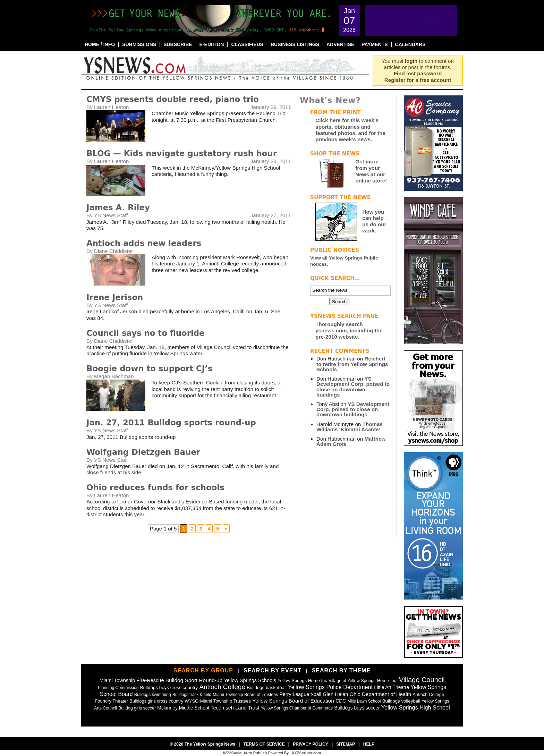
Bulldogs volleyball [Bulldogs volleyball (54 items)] (401, 701)
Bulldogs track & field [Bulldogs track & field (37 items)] (192, 695)
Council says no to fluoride (146, 333)
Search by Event (273, 670)
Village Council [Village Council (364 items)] (422, 680)
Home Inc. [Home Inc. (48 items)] (387, 681)
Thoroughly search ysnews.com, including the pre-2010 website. (349, 330)
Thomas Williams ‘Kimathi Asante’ (350, 427)
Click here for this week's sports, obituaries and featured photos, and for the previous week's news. (350, 130)
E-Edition (212, 44)
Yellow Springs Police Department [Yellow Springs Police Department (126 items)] (330, 687)
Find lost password (418, 73)
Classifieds (247, 44)
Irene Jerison (115, 297)
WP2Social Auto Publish (245, 753)
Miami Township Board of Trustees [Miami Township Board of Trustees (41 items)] (245, 695)
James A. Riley (118, 207)
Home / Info (100, 44)
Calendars (410, 44)
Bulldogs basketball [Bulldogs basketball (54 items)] (267, 687)
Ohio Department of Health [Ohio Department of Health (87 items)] (381, 694)
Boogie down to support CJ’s (150, 368)
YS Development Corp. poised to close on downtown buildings (353, 387)
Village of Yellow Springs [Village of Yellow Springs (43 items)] (352, 681)
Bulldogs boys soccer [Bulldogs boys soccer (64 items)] (357, 708)
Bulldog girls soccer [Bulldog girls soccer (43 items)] (137, 708)
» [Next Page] (226, 529)
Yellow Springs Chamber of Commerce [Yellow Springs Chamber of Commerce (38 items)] (297, 708)
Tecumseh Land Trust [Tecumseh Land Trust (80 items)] (235, 708)
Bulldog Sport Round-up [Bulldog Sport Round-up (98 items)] (194, 680)
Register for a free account (418, 80)
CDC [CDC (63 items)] (341, 701)
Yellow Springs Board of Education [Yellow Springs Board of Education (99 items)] (293, 701)
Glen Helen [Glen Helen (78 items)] (335, 694)
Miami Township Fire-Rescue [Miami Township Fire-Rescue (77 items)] (131, 680)
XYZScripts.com (306, 753)
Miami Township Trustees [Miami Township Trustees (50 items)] (226, 701)
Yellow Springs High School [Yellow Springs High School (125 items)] (416, 707)
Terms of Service (264, 744)
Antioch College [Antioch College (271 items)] (222, 687)
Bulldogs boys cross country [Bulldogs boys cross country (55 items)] (169, 687)
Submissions (139, 44)
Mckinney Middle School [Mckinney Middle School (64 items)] (183, 708)
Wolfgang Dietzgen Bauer (143, 452)
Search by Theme (341, 670)
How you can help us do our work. (374, 221)
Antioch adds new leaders (144, 243)
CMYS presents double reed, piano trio (173, 99)
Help (369, 744)
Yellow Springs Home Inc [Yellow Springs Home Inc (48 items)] (302, 681)
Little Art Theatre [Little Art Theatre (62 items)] (392, 687)
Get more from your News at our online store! (371, 171)
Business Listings (295, 44)
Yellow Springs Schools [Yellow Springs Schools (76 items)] (250, 680)
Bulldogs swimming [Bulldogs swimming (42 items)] (153, 695)
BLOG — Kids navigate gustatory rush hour (182, 153)
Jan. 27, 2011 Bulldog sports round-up (171, 423)
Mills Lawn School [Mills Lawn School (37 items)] (364, 701)
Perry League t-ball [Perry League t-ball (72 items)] (300, 694)
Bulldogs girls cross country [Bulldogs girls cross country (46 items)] (156, 701)
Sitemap (346, 744)
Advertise (340, 44)
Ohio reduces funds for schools (155, 487)
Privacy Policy (311, 744)
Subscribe (178, 44)
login (411, 61)
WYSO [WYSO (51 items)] (192, 701)
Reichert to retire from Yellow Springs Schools (352, 364)
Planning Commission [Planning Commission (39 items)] (118, 688)
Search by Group (203, 670)
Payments (375, 44)
